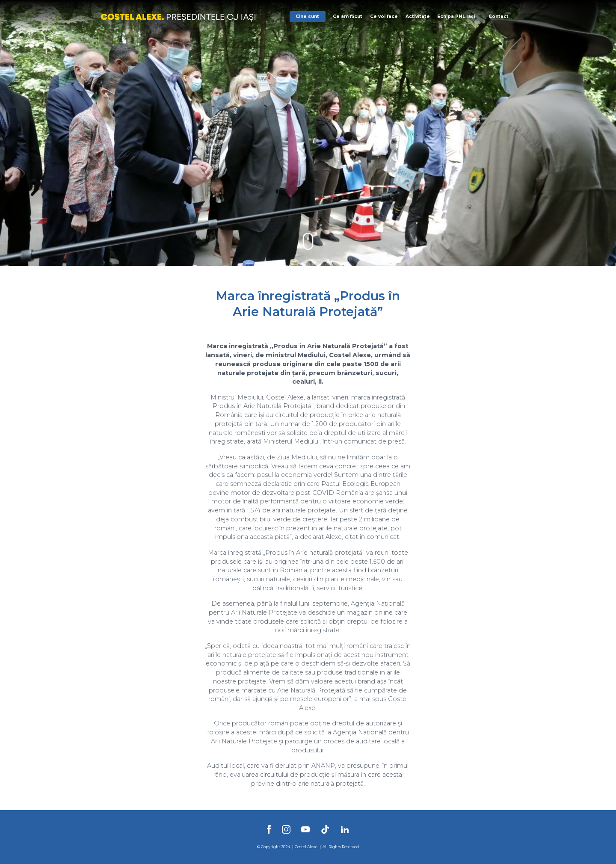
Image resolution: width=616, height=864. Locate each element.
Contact (499, 16)
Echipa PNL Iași (456, 16)
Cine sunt (307, 16)
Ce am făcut (348, 16)
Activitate (418, 16)
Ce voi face (384, 16)
